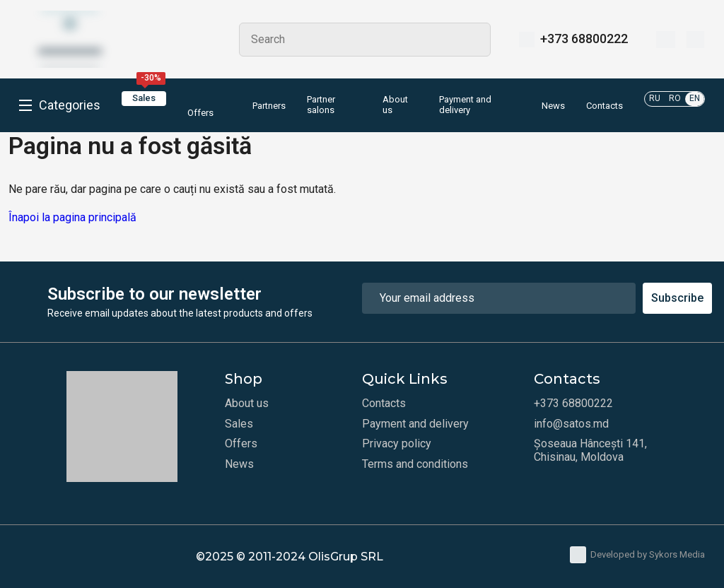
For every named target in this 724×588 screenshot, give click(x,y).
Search (474, 40)
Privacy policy (397, 444)
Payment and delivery (465, 105)
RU (655, 98)
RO (675, 98)
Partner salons (321, 105)
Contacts (605, 106)
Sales (149, 97)
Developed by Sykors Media (637, 555)
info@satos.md (571, 424)
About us (395, 105)
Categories (70, 105)
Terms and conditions (415, 464)
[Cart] (695, 40)
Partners (269, 106)
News (553, 106)
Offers (200, 105)
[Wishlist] (666, 40)
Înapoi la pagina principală (72, 217)
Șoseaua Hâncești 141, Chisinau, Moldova (590, 450)
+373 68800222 (584, 39)
